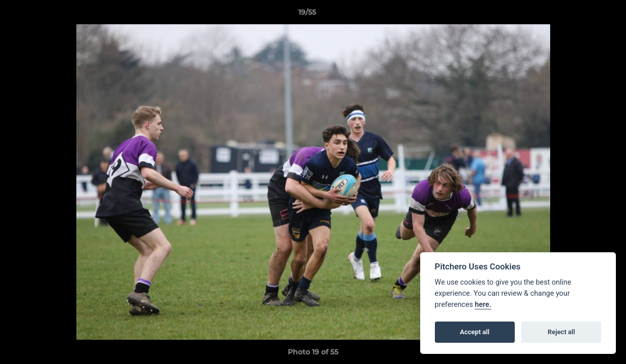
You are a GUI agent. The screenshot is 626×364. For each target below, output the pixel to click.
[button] (584, 15)
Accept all (475, 332)
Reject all (561, 332)
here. (483, 305)
